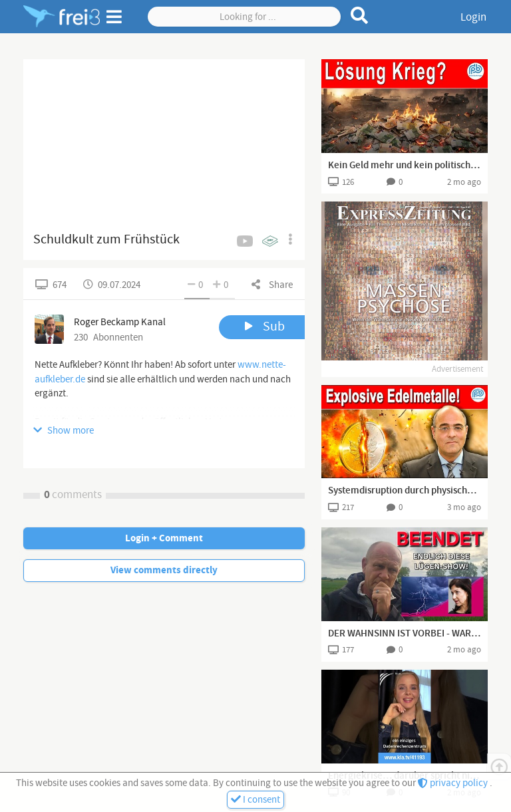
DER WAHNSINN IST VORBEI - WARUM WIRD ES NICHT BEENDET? (405, 634)
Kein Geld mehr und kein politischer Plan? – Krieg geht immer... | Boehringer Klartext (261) (405, 166)
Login (473, 17)
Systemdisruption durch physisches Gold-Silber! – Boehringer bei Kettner (405, 491)
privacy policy (454, 783)
